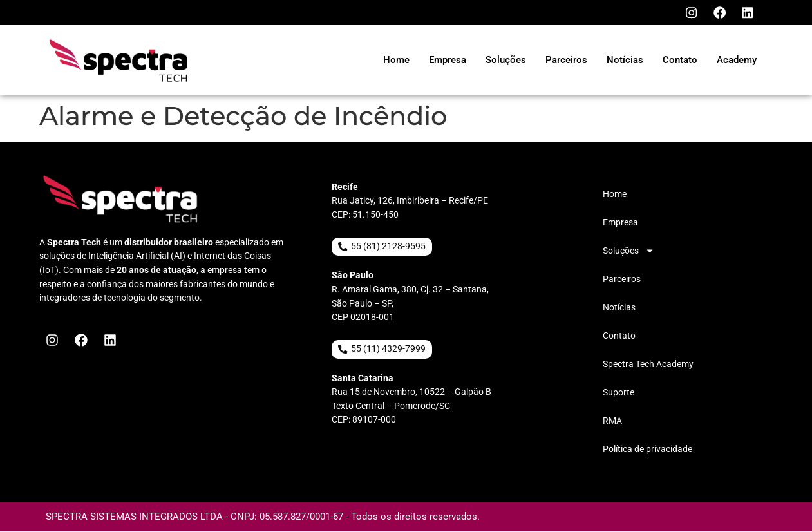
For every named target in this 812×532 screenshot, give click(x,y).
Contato (619, 337)
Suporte (618, 393)
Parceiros (622, 280)
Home (615, 195)
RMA (612, 422)
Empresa (620, 223)
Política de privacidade (647, 450)
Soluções (628, 252)
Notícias (619, 308)
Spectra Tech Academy (648, 365)
